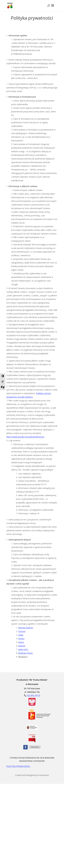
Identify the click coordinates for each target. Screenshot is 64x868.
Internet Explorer (26, 628)
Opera (21, 642)
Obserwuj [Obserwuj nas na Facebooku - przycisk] (35, 747)
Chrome (22, 631)
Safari (21, 635)
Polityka (40, 393)
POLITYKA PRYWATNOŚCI (18, 766)
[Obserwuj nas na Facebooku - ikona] (25, 747)
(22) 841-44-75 (33, 695)
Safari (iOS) (23, 649)
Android (22, 646)
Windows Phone (25, 653)
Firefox (21, 639)
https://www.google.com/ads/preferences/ (25, 437)
